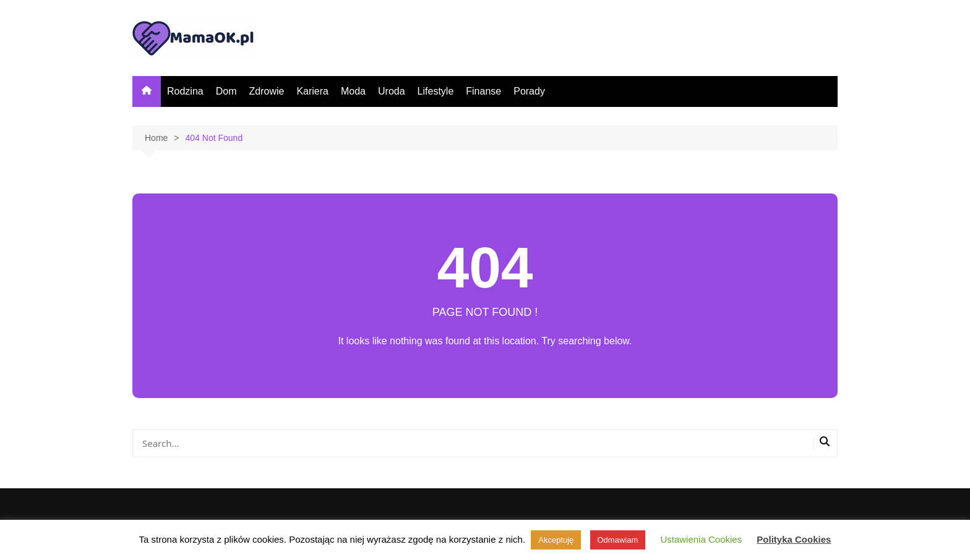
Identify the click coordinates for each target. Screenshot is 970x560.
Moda (353, 91)
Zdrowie (266, 91)
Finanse (483, 91)
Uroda (392, 91)
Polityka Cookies (794, 539)
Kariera (312, 91)
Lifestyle (436, 91)
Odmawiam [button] (618, 540)
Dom (226, 91)
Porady (529, 91)
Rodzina (185, 91)
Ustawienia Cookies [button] (701, 539)
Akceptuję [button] (556, 540)
